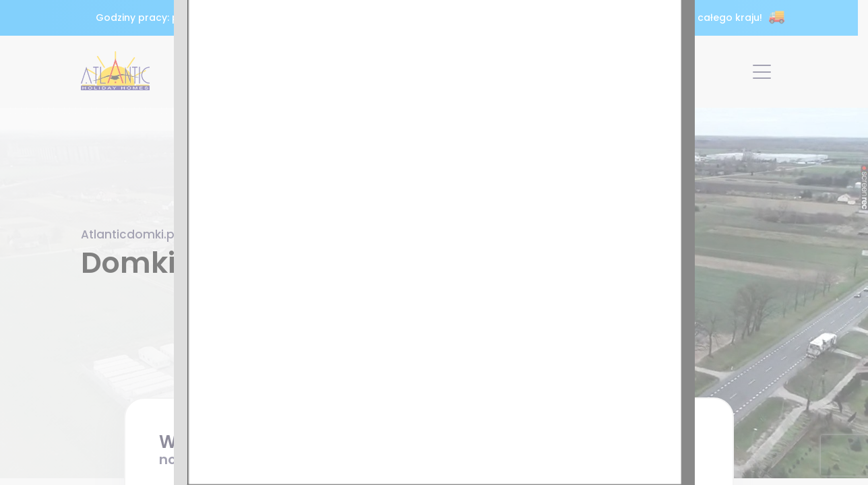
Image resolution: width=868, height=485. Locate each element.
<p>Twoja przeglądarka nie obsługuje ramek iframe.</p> (434, 243)
